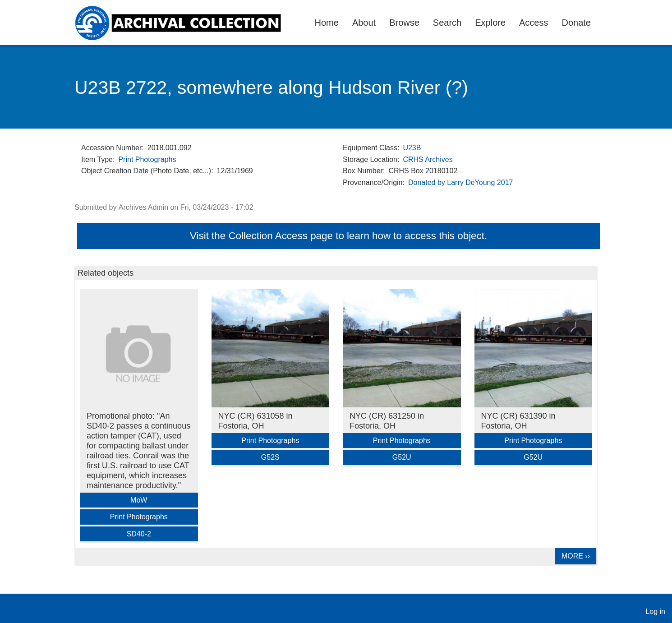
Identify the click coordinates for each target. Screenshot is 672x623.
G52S (270, 457)
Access (534, 23)
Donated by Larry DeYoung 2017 (460, 182)
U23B (412, 148)
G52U (402, 457)
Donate (577, 23)
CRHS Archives (428, 159)
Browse (404, 23)
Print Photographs (147, 159)
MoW (139, 500)
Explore (490, 23)
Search (447, 23)
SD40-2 (139, 534)
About (364, 23)
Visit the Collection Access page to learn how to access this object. (338, 236)
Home (327, 23)
